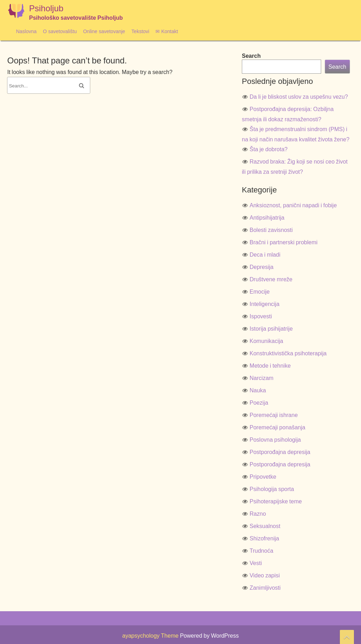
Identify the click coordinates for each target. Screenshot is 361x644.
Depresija (262, 267)
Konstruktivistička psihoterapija (288, 353)
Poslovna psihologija (275, 440)
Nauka (258, 390)
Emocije (260, 292)
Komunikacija (266, 341)
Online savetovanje (104, 31)
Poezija (259, 403)
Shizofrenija (264, 538)
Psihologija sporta (272, 489)
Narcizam (262, 378)
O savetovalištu (60, 31)
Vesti (256, 563)
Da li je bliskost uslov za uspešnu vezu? (299, 97)
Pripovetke (263, 477)
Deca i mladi (265, 254)
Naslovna (26, 31)
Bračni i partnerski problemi (284, 242)
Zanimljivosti (265, 588)
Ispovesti (261, 316)
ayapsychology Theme (151, 636)
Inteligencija (265, 304)
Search (251, 56)
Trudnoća (261, 551)
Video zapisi (265, 575)
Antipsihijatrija (267, 217)
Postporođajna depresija (280, 452)
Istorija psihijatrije (271, 329)
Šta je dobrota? (269, 149)
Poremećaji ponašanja (277, 427)
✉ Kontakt (167, 31)
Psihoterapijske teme (276, 501)
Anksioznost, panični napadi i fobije (293, 205)
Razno (258, 514)
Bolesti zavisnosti (271, 230)
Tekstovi (140, 31)
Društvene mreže (271, 279)
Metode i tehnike (270, 366)
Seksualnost (265, 526)
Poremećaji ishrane (274, 415)
